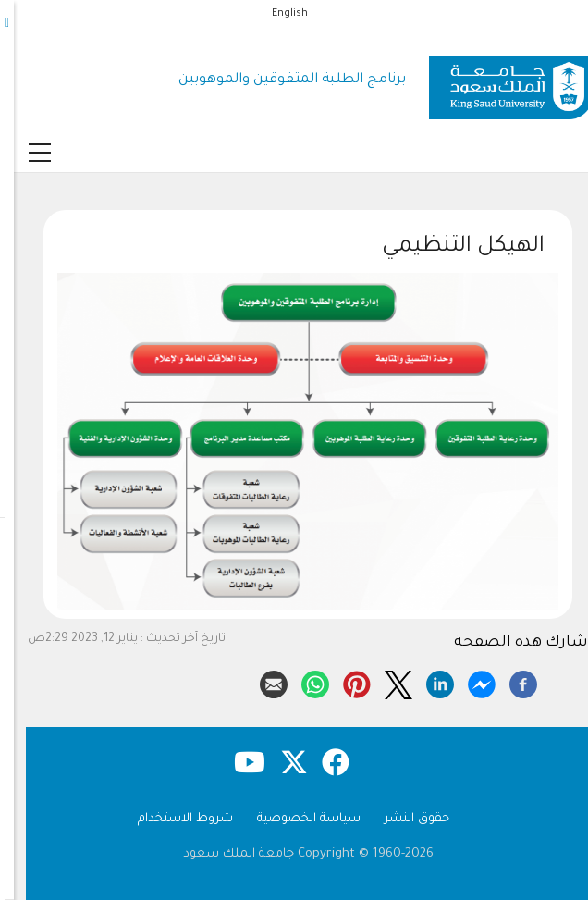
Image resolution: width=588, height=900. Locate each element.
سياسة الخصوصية (295, 819)
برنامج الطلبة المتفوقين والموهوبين (278, 80)
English (276, 14)
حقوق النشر (403, 819)
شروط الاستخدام (171, 819)
